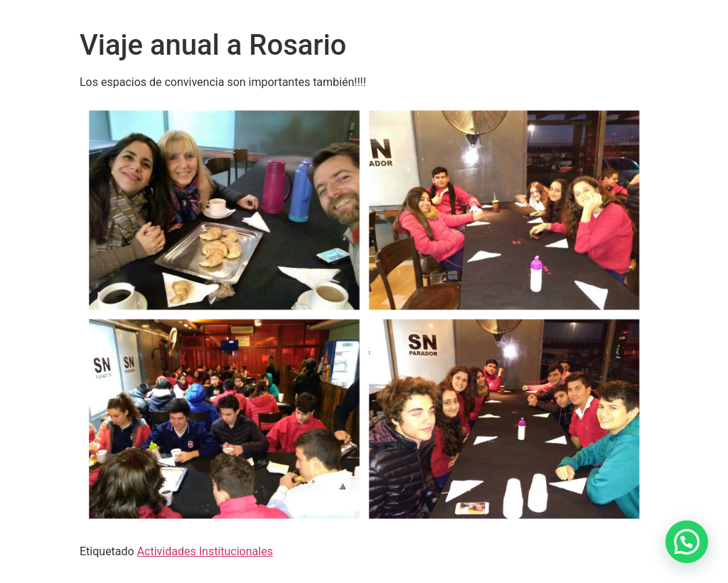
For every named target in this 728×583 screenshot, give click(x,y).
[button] (687, 542)
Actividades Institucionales (205, 551)
